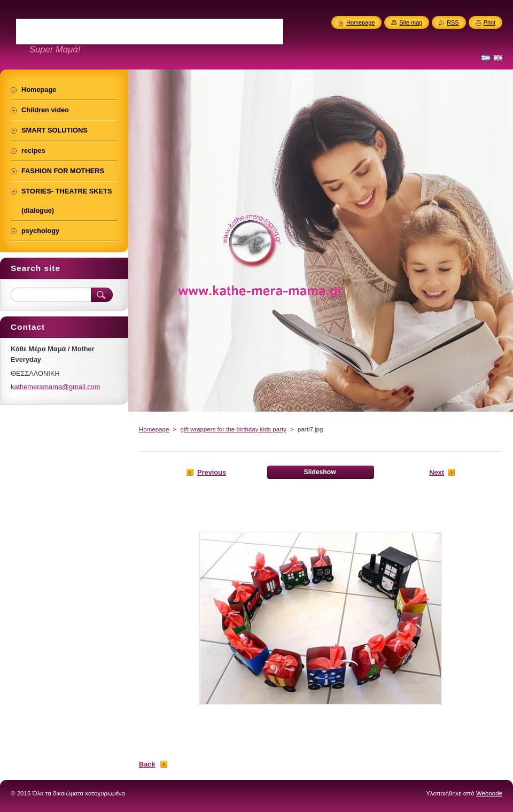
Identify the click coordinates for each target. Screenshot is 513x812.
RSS (453, 22)
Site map (411, 22)
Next (437, 472)
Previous (212, 472)
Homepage (154, 429)
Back (147, 764)
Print (489, 22)
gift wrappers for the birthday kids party (233, 429)
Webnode (489, 793)
